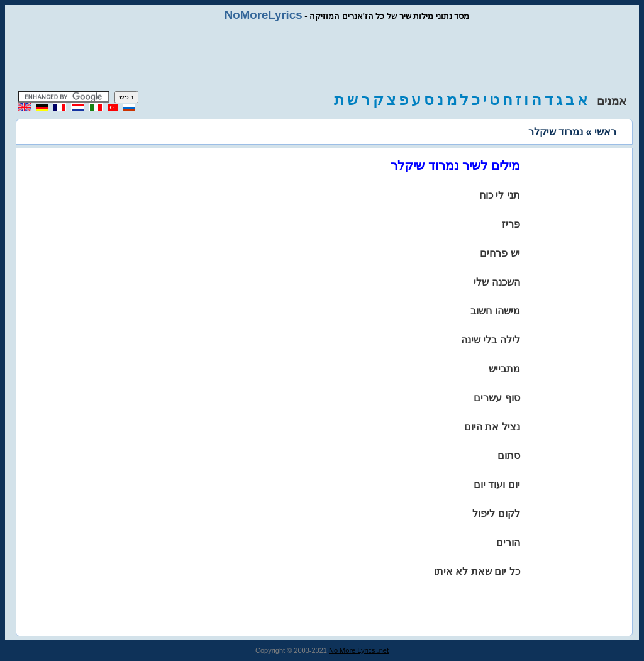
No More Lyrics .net (359, 650)
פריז (511, 224)
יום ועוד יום (497, 485)
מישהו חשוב (495, 311)
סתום (509, 456)
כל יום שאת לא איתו (477, 571)
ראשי (605, 132)
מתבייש (504, 369)
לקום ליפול (496, 514)
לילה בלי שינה (491, 340)
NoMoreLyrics (264, 15)
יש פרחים (500, 253)
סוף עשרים (497, 398)
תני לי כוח (500, 195)
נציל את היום (492, 427)
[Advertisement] (322, 57)
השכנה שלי (497, 282)
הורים (508, 542)
